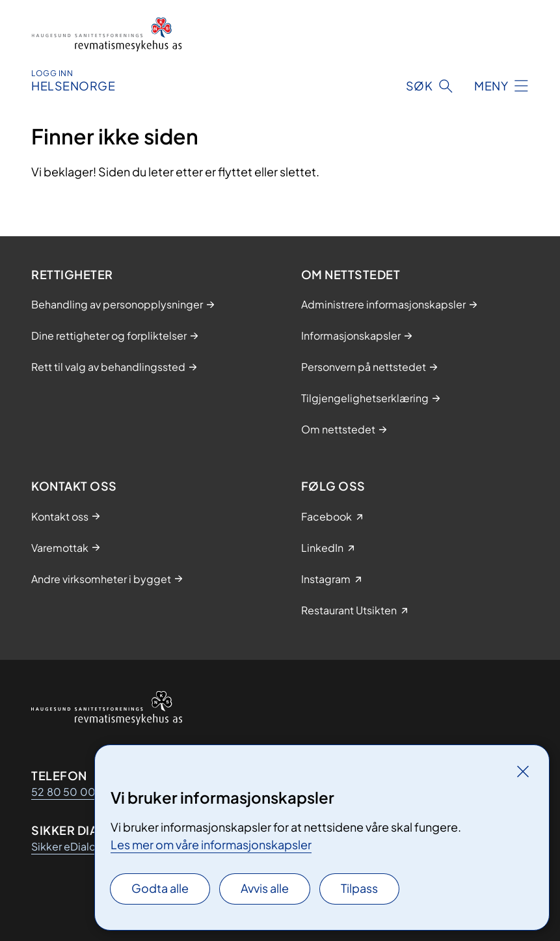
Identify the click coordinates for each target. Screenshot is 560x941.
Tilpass (359, 888)
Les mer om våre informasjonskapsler (211, 844)
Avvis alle (265, 888)
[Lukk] (523, 771)
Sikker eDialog (67, 846)
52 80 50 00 (63, 792)
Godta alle (160, 888)
